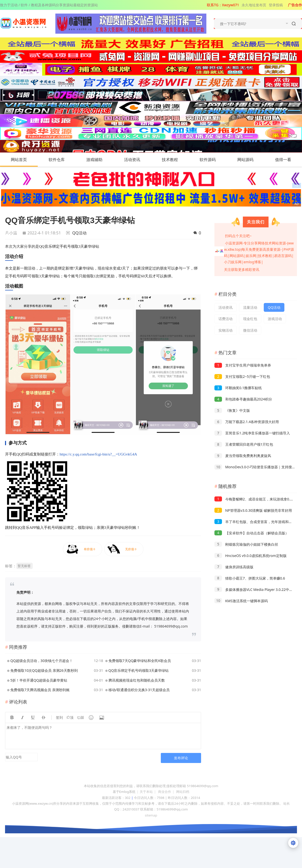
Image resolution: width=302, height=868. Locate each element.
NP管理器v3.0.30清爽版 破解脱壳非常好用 (253, 510)
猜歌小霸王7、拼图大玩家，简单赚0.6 (250, 578)
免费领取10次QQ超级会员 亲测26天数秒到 (44, 670)
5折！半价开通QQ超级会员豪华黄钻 (39, 680)
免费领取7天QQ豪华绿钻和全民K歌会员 (140, 661)
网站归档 (183, 792)
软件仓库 (62, 160)
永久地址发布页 (254, 5)
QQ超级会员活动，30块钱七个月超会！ (42, 661)
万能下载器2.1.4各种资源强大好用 (247, 422)
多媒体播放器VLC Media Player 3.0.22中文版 (255, 590)
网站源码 (250, 160)
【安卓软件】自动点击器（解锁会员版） (252, 533)
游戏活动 (275, 319)
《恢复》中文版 (232, 410)
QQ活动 (79, 233)
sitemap (151, 815)
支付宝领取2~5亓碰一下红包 (242, 376)
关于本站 (146, 792)
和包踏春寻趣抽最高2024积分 (243, 399)
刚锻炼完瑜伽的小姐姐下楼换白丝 (246, 544)
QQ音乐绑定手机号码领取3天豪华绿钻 (139, 670)
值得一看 (288, 160)
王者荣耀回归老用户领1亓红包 (244, 444)
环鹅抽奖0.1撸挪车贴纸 (238, 388)
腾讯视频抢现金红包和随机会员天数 (137, 680)
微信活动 (250, 330)
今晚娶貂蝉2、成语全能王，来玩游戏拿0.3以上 (257, 499)
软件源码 (213, 160)
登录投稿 (276, 5)
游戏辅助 (99, 160)
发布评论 (181, 758)
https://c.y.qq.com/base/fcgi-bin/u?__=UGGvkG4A (98, 454)
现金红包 (250, 319)
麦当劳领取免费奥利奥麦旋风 (243, 456)
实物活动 (225, 330)
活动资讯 (137, 160)
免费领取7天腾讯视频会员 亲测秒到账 (40, 690)
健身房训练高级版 (234, 567)
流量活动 (250, 307)
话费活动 (225, 319)
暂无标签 (24, 566)
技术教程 (175, 160)
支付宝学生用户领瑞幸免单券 (243, 365)
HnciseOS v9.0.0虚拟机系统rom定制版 (251, 556)
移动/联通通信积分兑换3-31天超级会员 (139, 690)
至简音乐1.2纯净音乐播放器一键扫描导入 (252, 433)
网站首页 (19, 160)
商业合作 (165, 792)
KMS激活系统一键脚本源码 (241, 601)
